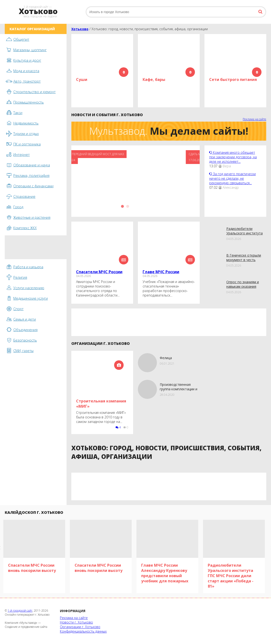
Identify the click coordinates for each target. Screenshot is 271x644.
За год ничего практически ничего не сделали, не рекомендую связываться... (232, 178)
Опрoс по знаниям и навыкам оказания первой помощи (243, 286)
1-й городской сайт (20, 611)
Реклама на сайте (254, 119)
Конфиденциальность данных (83, 631)
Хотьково (80, 29)
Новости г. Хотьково (76, 622)
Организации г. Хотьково (80, 627)
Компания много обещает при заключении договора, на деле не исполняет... (233, 157)
